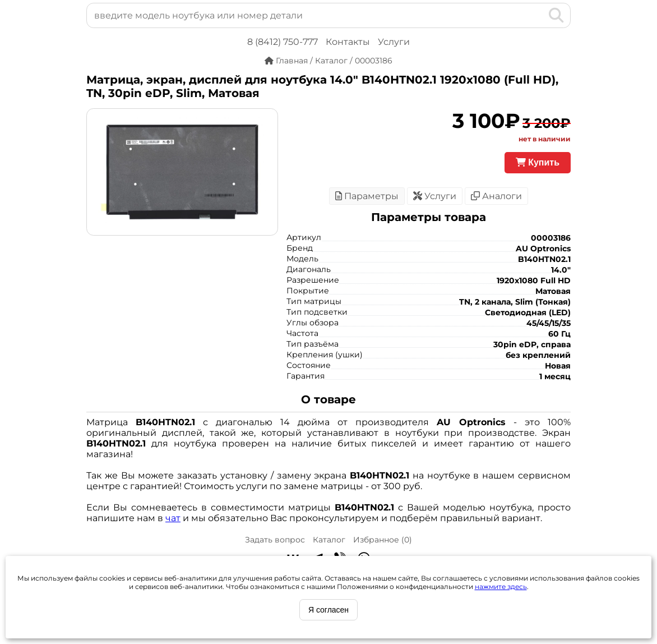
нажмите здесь (501, 586)
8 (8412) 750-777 (283, 42)
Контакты (348, 42)
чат (173, 518)
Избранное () (383, 540)
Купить (538, 162)
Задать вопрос (275, 540)
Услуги (394, 42)
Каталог (329, 540)
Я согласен (328, 610)
